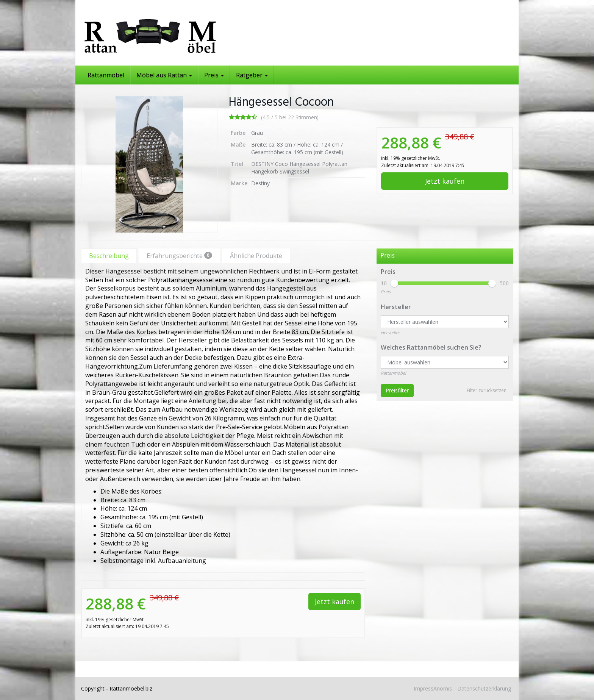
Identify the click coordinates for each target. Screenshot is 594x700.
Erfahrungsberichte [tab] (179, 256)
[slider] (394, 283)
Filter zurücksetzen (487, 390)
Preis (214, 75)
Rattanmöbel (106, 75)
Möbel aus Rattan (164, 75)
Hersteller (396, 307)
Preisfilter (397, 390)
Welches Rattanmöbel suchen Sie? (431, 347)
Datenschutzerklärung (484, 688)
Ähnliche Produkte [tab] (256, 256)
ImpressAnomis (433, 688)
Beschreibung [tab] (109, 256)
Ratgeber (252, 75)
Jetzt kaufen (445, 181)
